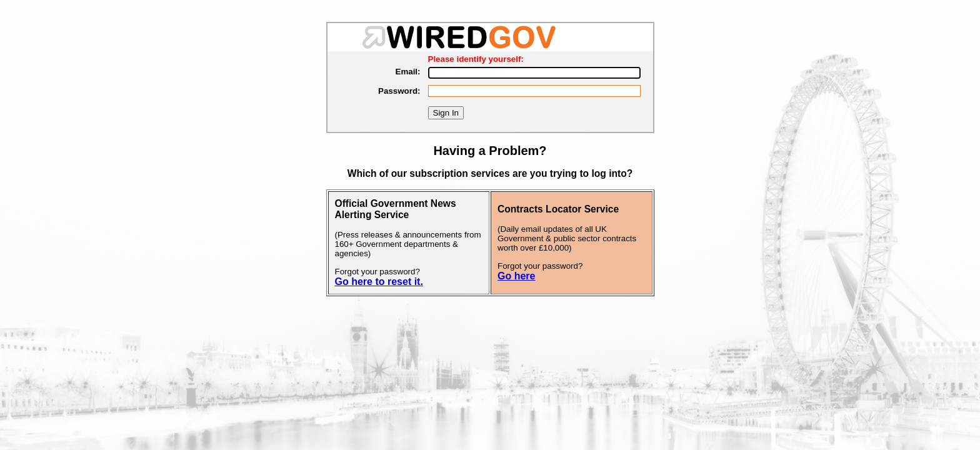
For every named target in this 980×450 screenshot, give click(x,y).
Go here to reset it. (379, 282)
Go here (516, 276)
